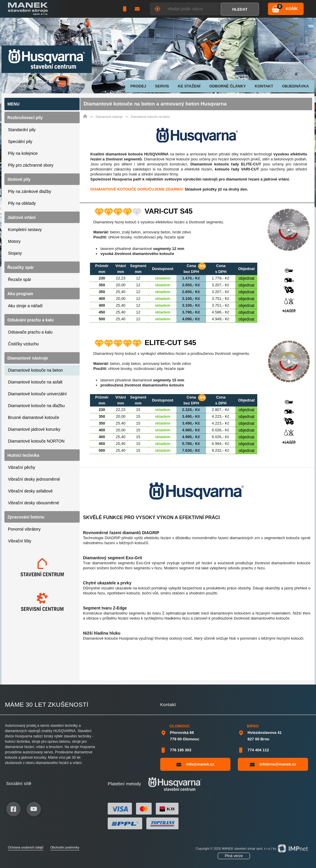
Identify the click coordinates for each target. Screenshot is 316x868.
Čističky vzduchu (23, 344)
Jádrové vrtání (22, 217)
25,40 (121, 292)
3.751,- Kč (221, 299)
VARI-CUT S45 (168, 211)
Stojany (15, 253)
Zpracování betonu (26, 517)
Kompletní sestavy (25, 230)
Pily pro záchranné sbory (31, 165)
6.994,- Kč (221, 444)
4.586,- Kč (221, 312)
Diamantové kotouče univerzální (37, 394)
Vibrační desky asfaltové (30, 491)
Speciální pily (20, 142)
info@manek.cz (195, 764)
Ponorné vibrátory (24, 529)
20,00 (121, 285)
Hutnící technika (23, 455)
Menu (13, 104)
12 (138, 278)
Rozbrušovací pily (25, 118)
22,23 (121, 278)
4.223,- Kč (221, 416)
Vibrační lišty (20, 541)
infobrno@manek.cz (273, 764)
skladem (163, 278)
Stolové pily (19, 179)
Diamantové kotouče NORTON (36, 441)
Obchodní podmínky (65, 847)
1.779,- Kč (221, 278)
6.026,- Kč (221, 430)
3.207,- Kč (221, 285)
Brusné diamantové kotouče (34, 417)
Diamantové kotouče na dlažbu (36, 406)
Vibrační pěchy (22, 467)
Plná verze (234, 856)
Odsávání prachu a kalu (31, 320)
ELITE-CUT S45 (170, 343)
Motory (14, 241)
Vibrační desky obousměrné (33, 503)
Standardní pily (22, 130)
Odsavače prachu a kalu (30, 332)
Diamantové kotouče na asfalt (35, 382)
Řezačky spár (21, 267)
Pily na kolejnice (23, 153)
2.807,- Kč (221, 410)
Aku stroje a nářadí (25, 306)
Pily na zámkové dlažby (30, 191)
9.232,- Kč (221, 450)
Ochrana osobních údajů (26, 847)
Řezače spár (20, 279)
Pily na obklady (22, 203)
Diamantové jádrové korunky (34, 429)
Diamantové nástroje (28, 358)
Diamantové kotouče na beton (35, 370)
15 (138, 410)
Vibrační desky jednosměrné (34, 479)
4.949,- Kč (221, 319)
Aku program (20, 294)
